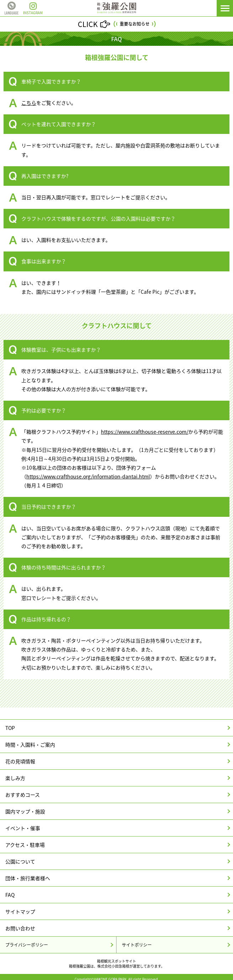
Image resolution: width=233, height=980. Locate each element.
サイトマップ (20, 911)
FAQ (10, 895)
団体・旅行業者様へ (28, 878)
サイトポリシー (137, 945)
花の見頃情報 (20, 761)
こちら (29, 103)
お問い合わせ (20, 928)
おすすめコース (23, 795)
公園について (20, 861)
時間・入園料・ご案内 (30, 745)
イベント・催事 (23, 828)
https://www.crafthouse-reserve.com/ (145, 432)
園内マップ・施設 (25, 811)
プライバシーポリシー (27, 945)
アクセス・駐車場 (25, 845)
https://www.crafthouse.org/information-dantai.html (88, 476)
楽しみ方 (15, 778)
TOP (10, 728)
